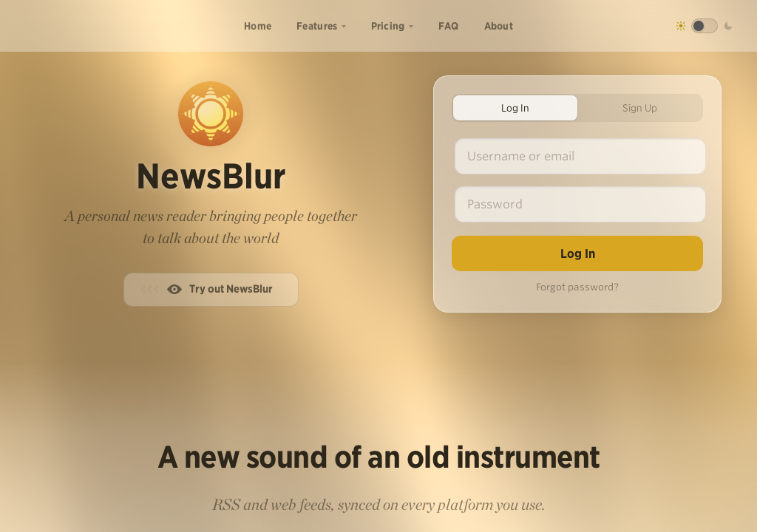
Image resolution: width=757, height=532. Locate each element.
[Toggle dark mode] (705, 26)
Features (317, 26)
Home (258, 26)
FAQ (449, 26)
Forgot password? (577, 287)
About (499, 26)
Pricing (388, 26)
